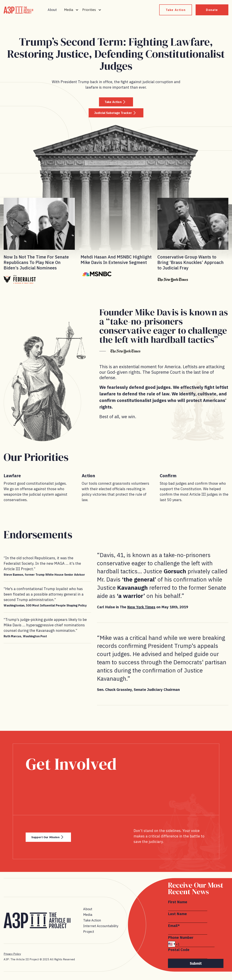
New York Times (141, 609)
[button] (71, 10)
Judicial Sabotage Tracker (111, 114)
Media (88, 917)
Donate (212, 10)
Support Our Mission (52, 839)
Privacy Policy (12, 956)
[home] (18, 10)
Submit (196, 966)
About (52, 10)
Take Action (176, 10)
